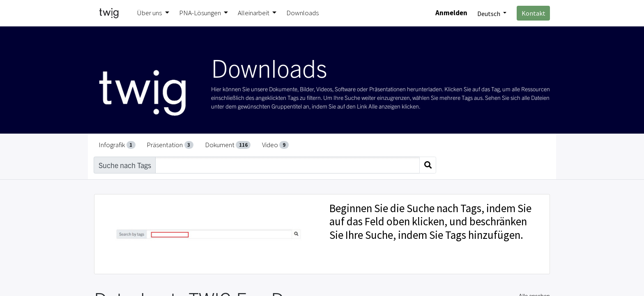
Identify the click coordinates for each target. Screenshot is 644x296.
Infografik (117, 145)
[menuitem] (302, 13)
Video (275, 145)
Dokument (228, 145)
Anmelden (451, 13)
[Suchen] (428, 165)
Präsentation (170, 145)
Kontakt (534, 13)
